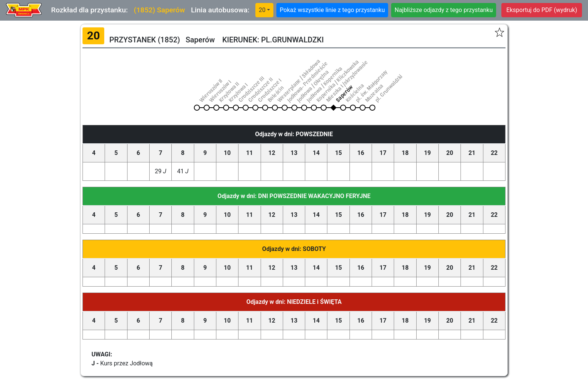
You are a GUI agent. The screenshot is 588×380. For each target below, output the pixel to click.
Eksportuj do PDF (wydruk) (542, 10)
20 (262, 10)
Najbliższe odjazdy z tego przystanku (444, 10)
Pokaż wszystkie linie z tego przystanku (332, 10)
